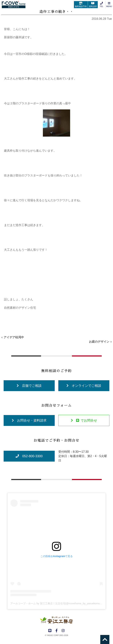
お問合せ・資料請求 (29, 420)
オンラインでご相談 (84, 386)
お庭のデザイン (99, 342)
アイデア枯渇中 (14, 337)
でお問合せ (84, 420)
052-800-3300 (29, 456)
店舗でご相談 (29, 386)
